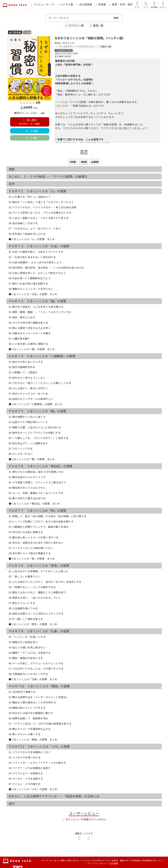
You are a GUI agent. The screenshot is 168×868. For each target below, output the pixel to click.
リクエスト (86, 860)
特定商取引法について (153, 860)
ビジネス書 (66, 4)
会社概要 (114, 863)
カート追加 (30, 131)
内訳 (41, 113)
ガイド (45, 860)
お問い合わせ (73, 860)
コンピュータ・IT (43, 4)
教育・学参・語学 (121, 4)
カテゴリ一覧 (74, 25)
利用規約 (136, 860)
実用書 (101, 4)
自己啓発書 (84, 4)
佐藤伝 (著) (104, 46)
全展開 (95, 162)
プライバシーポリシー (98, 863)
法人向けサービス (101, 860)
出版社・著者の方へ (121, 860)
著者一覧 (96, 25)
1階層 (73, 162)
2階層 (84, 162)
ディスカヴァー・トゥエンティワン (75, 46)
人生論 (27, 32)
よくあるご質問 (58, 860)
